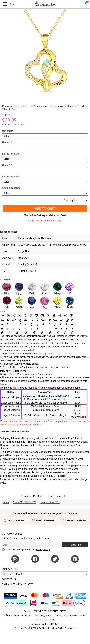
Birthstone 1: (10, 154)
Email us (26, 367)
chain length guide (20, 360)
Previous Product (31, 496)
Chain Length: (11, 188)
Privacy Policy (43, 549)
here (15, 479)
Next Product (56, 496)
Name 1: (7, 142)
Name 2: (7, 165)
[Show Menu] (5, 4)
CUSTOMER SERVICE (13, 574)
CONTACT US (9, 579)
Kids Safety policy (28, 364)
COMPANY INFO (10, 569)
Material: (8, 131)
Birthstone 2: (10, 176)
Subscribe (75, 545)
